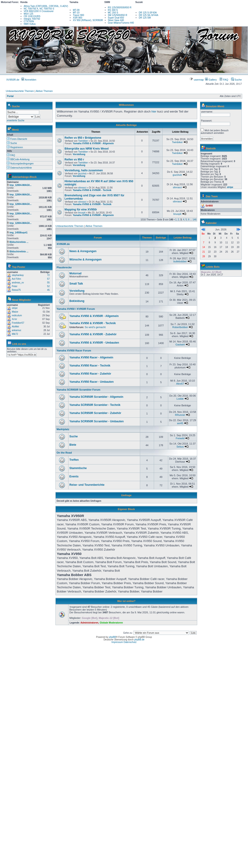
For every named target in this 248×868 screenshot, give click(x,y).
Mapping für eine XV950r (81, 210)
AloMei (15, 327)
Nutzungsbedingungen (20, 164)
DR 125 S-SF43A (148, 13)
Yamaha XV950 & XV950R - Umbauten (94, 343)
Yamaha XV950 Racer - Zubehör (90, 374)
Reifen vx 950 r (74, 160)
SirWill (209, 206)
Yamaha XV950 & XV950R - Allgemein (93, 143)
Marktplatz (63, 429)
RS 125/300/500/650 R (120, 8)
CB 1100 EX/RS (32, 16)
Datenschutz (130, 642)
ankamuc (17, 330)
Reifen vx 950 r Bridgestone (83, 138)
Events (74, 476)
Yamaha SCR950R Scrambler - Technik (95, 405)
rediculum (17, 315)
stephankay (18, 275)
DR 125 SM (145, 18)
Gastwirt (180, 345)
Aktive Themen (44, 91)
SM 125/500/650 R (118, 15)
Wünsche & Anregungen (85, 260)
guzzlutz (82, 174)
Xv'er (14, 319)
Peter (15, 286)
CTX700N (29, 21)
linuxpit (82, 213)
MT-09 (76, 10)
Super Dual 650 (116, 18)
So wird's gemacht (95, 327)
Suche (236, 80)
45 (48, 290)
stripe (15, 308)
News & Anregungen (83, 251)
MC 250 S (113, 13)
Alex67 (180, 384)
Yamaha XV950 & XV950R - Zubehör (93, 334)
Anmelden (29, 80)
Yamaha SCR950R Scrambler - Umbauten (97, 421)
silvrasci (82, 188)
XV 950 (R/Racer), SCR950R (88, 20)
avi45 (180, 423)
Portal (10, 96)
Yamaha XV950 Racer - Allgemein (91, 357)
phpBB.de (139, 640)
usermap (197, 80)
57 (48, 279)
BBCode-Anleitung (18, 159)
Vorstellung (79, 154)
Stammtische (78, 468)
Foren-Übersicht (17, 139)
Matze (15, 312)
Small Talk (76, 284)
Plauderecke (64, 267)
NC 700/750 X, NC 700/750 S (39, 9)
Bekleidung (77, 301)
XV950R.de (13, 80)
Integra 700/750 (32, 19)
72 (48, 275)
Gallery (211, 80)
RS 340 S (113, 10)
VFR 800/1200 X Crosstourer (39, 11)
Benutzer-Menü (215, 106)
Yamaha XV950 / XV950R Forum (76, 309)
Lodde (180, 399)
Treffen (74, 460)
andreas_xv (18, 283)
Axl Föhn (16, 279)
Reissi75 (16, 290)
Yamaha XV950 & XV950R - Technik (92, 190)
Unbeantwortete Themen (20, 91)
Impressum (117, 642)
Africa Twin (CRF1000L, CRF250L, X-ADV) (46, 6)
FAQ (224, 80)
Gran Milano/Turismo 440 (121, 23)
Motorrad (75, 273)
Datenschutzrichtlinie (19, 168)
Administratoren (89, 623)
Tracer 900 (78, 15)
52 (48, 286)
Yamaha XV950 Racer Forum (74, 351)
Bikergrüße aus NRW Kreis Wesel (87, 149)
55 (48, 283)
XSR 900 (77, 18)
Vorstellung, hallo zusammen (84, 170)
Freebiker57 (18, 323)
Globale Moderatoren (111, 623)
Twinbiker (83, 141)
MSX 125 (28, 14)
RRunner (180, 415)
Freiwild (180, 438)
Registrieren (15, 147)
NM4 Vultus (30, 24)
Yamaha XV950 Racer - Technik (90, 366)
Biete (73, 445)
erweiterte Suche (16, 121)
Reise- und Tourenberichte (87, 485)
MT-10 (76, 13)
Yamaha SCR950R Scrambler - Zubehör (95, 413)
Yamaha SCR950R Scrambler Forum (78, 390)
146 (195, 220)
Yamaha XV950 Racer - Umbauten (92, 382)
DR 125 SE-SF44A (148, 15)
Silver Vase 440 (116, 20)
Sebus (180, 447)
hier (154, 111)
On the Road (64, 453)
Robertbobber (180, 327)
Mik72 (15, 334)
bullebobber (180, 261)
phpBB (113, 637)
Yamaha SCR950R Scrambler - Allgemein (96, 397)
